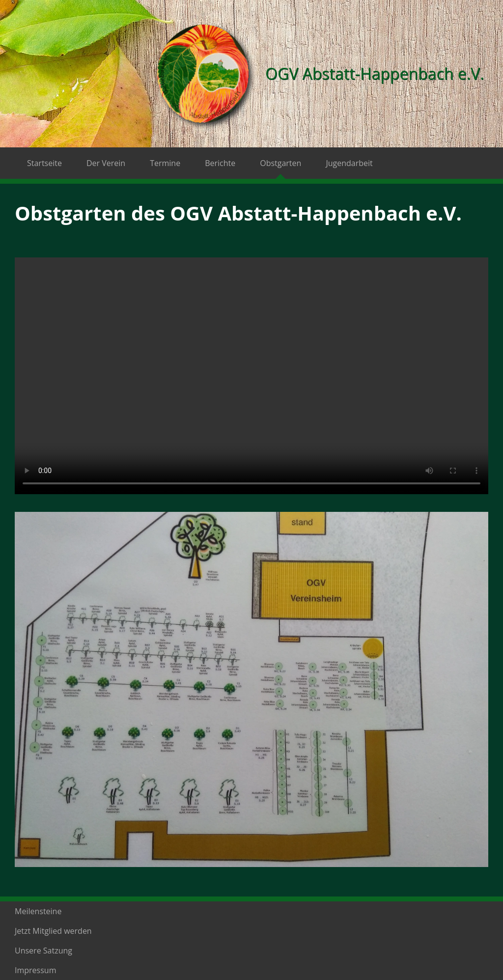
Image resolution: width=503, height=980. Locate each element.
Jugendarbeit (349, 163)
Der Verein (106, 163)
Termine (165, 163)
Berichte (220, 163)
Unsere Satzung (43, 951)
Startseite (44, 163)
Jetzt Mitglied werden (53, 931)
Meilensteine (38, 911)
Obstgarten (280, 163)
